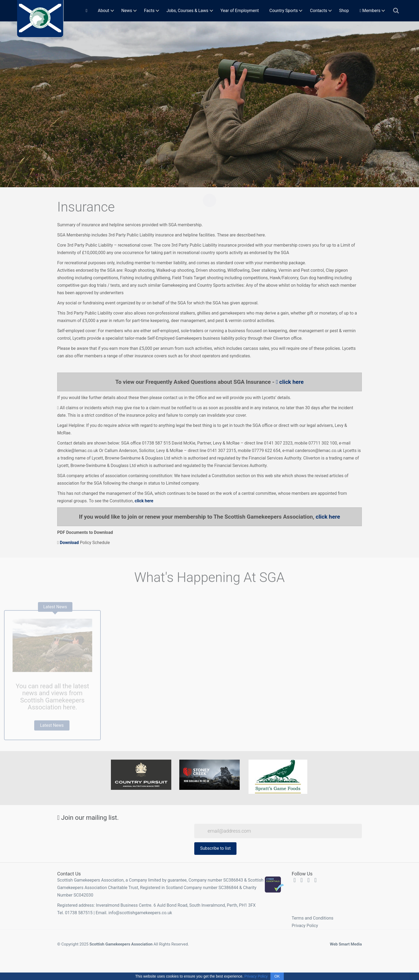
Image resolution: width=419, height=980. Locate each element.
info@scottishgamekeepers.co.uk (140, 913)
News (127, 11)
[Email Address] (278, 831)
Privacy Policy (305, 926)
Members (370, 11)
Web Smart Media (346, 944)
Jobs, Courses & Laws (187, 11)
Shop (344, 11)
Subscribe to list (215, 848)
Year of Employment (240, 11)
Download (69, 543)
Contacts (319, 11)
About (104, 11)
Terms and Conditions (313, 918)
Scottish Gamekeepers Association (121, 944)
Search (396, 11)
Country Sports (284, 11)
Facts (149, 11)
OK (277, 976)
